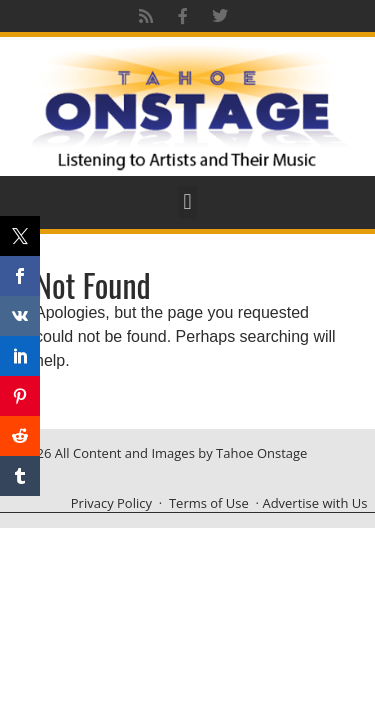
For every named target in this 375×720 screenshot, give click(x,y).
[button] (187, 202)
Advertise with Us (314, 503)
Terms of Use (209, 503)
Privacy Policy (111, 503)
